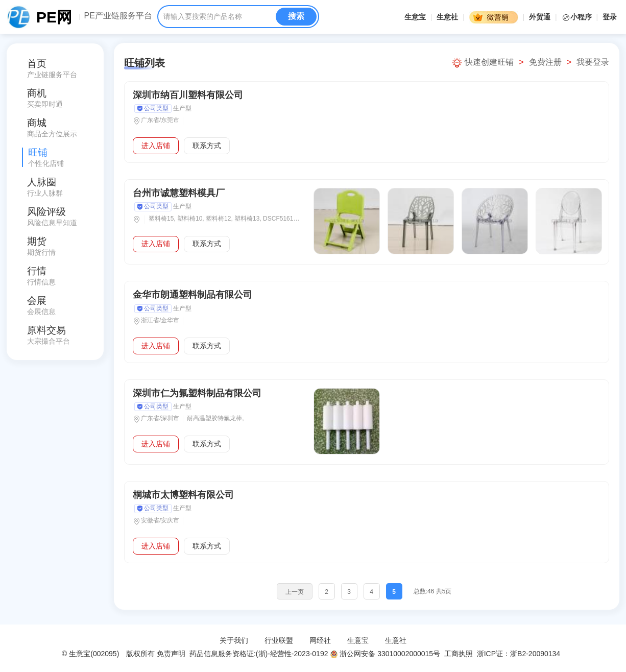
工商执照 (459, 654)
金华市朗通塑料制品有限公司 (192, 295)
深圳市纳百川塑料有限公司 (188, 95)
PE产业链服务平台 (118, 16)
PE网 (54, 17)
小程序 (578, 17)
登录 (610, 17)
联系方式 (207, 146)
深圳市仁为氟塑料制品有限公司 (197, 393)
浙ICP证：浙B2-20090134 (520, 654)
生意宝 (415, 17)
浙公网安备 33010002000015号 (385, 654)
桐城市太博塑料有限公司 (183, 495)
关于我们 (234, 640)
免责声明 (171, 654)
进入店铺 (156, 146)
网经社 (320, 640)
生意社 (447, 17)
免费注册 (545, 62)
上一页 (295, 592)
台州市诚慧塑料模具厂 (179, 193)
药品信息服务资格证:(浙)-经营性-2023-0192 (258, 654)
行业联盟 (279, 640)
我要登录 (593, 62)
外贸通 (540, 17)
